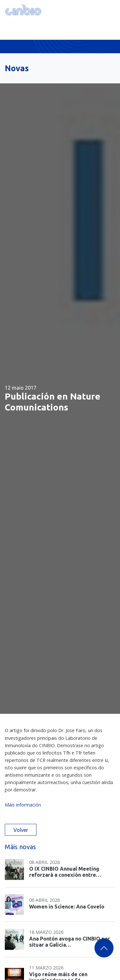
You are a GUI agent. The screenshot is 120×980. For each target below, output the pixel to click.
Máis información (23, 805)
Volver (21, 830)
